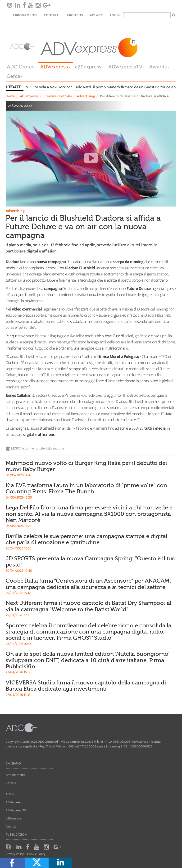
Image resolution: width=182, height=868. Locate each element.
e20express (89, 67)
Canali (11, 783)
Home (10, 96)
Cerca (15, 76)
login (115, 15)
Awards (159, 67)
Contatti (52, 15)
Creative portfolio (58, 96)
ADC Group (21, 67)
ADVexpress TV (16, 810)
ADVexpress (55, 67)
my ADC (96, 15)
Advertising (86, 96)
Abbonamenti (25, 15)
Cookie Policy (36, 854)
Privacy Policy (15, 854)
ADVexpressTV (127, 67)
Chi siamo (13, 763)
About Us (75, 15)
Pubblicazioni (17, 834)
